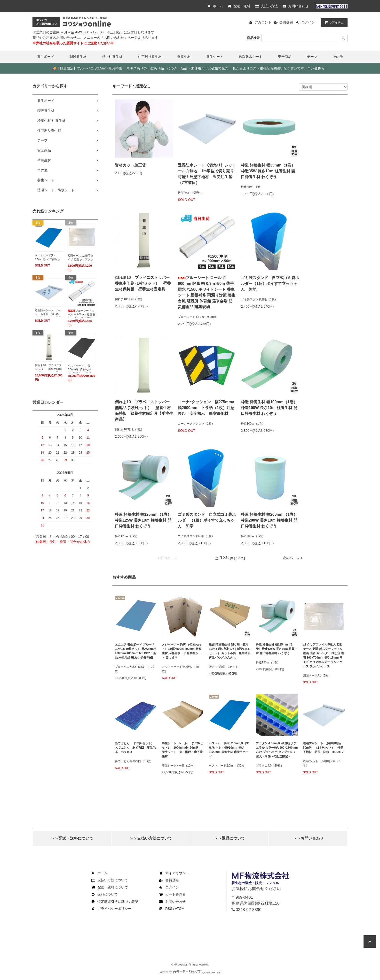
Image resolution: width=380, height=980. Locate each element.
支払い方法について (109, 880)
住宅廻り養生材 (150, 57)
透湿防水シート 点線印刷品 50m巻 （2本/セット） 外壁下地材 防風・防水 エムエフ (323, 748)
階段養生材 (78, 57)
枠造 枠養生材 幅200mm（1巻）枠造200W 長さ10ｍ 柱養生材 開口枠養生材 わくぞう (269, 520)
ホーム (215, 6)
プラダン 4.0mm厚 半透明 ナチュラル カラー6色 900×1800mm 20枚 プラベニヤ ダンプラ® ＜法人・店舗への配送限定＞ (277, 750)
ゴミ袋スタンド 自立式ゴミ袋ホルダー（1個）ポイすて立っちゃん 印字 (207, 520)
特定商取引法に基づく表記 (114, 902)
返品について (104, 894)
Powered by (190, 972)
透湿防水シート (251, 57)
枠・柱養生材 (112, 57)
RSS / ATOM (171, 909)
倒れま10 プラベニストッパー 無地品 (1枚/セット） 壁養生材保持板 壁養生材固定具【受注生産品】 (144, 411)
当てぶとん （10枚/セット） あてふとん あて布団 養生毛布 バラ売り (136, 748)
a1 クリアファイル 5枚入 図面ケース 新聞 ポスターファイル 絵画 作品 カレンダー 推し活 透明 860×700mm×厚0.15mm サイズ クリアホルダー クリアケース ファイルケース (323, 655)
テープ (312, 57)
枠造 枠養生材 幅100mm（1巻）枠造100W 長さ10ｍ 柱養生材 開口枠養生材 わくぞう (269, 408)
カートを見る (172, 894)
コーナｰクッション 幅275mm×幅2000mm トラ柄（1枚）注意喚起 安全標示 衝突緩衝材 (206, 408)
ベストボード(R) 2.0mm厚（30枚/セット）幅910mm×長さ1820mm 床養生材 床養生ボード (229, 750)
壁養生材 (184, 57)
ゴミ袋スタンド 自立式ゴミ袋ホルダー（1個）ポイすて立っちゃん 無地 (270, 284)
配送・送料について (109, 887)
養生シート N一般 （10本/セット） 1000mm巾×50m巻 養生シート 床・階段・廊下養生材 (182, 750)
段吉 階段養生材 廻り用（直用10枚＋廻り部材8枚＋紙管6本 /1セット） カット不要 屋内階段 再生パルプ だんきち (230, 651)
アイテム (333, 22)
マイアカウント (174, 873)
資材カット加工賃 (130, 165)
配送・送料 (239, 6)
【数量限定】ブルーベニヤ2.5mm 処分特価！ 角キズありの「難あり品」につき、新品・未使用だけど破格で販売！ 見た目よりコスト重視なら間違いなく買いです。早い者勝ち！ (190, 68)
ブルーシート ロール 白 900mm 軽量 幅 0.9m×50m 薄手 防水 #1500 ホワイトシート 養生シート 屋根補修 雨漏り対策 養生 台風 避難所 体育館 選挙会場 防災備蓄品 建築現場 (207, 292)
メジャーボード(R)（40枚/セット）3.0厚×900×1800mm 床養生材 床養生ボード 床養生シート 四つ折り (182, 651)
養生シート (215, 57)
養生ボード (46, 57)
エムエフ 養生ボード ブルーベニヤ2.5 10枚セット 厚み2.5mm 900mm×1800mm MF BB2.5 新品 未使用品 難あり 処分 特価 (136, 651)
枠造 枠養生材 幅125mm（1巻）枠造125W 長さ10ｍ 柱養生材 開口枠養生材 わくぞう (143, 520)
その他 (338, 57)
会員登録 (286, 22)
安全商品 (285, 57)
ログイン (308, 22)
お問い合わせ (296, 6)
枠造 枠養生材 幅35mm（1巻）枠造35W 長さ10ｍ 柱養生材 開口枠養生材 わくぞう (268, 171)
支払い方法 (267, 6)
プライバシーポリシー (111, 909)
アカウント (263, 22)
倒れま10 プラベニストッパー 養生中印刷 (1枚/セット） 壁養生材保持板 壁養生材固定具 (144, 283)
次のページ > (293, 558)
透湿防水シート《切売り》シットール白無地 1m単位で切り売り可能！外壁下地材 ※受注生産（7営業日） (207, 174)
